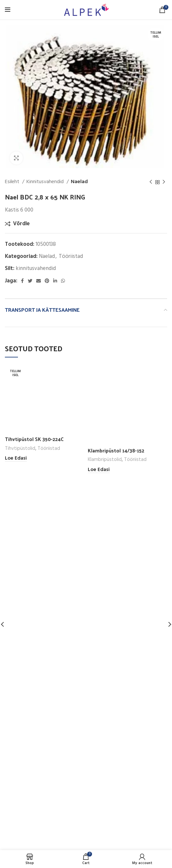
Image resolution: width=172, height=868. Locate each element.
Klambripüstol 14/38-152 (116, 450)
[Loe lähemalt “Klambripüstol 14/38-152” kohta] (99, 470)
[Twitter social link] (30, 281)
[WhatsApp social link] (63, 281)
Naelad (79, 182)
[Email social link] (39, 281)
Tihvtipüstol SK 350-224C (34, 439)
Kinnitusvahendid (46, 182)
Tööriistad (71, 256)
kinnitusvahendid (36, 268)
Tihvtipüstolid (20, 448)
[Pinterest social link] (47, 281)
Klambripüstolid (105, 460)
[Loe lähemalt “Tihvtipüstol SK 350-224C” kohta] (16, 458)
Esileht (13, 182)
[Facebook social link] (22, 281)
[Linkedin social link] (55, 281)
